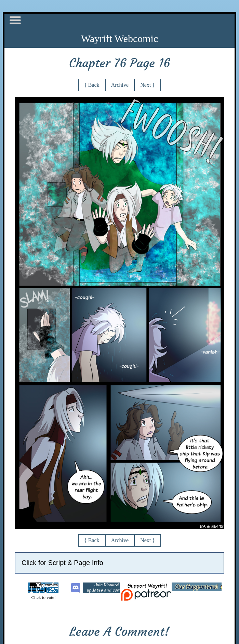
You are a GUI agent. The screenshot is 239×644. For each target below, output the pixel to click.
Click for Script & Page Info (62, 563)
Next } (148, 85)
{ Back (92, 85)
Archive (120, 85)
